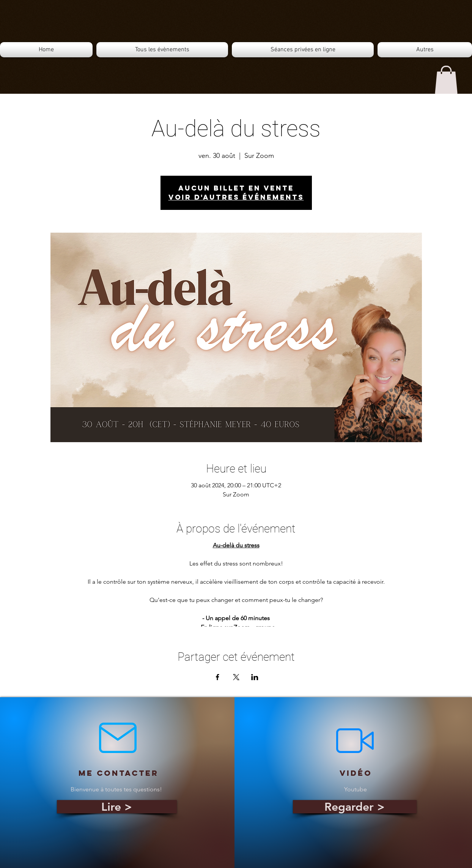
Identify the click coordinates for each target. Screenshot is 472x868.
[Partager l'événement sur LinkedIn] (255, 677)
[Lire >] (117, 807)
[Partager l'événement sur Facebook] (218, 677)
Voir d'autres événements (236, 197)
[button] (446, 80)
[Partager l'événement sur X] (236, 677)
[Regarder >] (355, 807)
